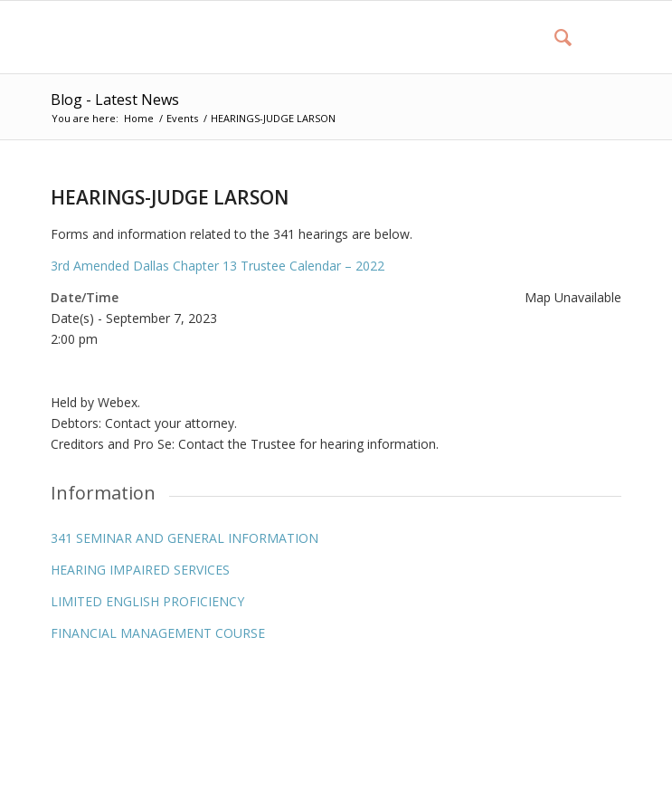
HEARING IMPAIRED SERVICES (140, 570)
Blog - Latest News (115, 100)
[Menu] (596, 37)
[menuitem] (554, 37)
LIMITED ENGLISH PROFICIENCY (147, 601)
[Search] (554, 37)
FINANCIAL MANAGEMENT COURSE (158, 633)
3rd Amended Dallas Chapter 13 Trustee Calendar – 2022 (218, 266)
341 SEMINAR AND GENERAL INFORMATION (185, 538)
